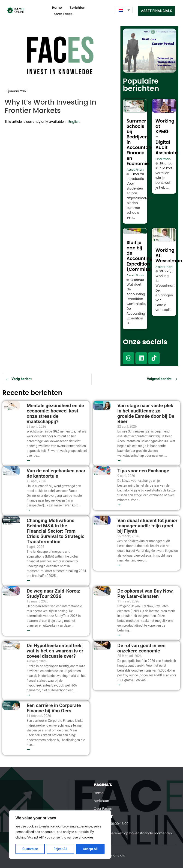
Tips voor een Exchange (143, 471)
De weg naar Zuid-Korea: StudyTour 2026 (54, 594)
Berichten (78, 8)
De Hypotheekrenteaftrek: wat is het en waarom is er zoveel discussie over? (55, 651)
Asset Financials (138, 170)
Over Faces (63, 14)
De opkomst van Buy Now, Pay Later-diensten (146, 594)
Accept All (90, 849)
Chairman (163, 159)
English (74, 122)
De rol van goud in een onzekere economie (142, 648)
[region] (60, 835)
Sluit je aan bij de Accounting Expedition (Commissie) (141, 256)
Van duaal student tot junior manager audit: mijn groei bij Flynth (147, 526)
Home (57, 8)
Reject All (60, 849)
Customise (30, 849)
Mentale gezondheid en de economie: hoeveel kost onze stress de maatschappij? (55, 414)
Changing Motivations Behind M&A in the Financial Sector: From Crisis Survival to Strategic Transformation (56, 531)
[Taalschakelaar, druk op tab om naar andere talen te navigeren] (124, 10)
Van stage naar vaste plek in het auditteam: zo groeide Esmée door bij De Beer (146, 414)
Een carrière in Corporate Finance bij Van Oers (54, 708)
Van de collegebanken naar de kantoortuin (56, 473)
